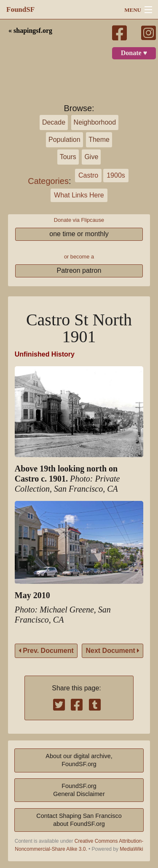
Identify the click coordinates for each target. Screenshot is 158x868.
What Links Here (79, 195)
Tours (68, 157)
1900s (116, 175)
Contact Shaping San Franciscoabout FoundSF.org (79, 820)
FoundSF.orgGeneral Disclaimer (79, 790)
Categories (48, 181)
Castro (88, 175)
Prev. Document (46, 651)
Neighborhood (95, 122)
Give (91, 157)
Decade (54, 122)
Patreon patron (79, 270)
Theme (99, 140)
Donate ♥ (134, 53)
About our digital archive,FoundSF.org (79, 760)
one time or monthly (79, 234)
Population (64, 140)
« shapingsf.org (30, 31)
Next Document (112, 651)
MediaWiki (131, 849)
